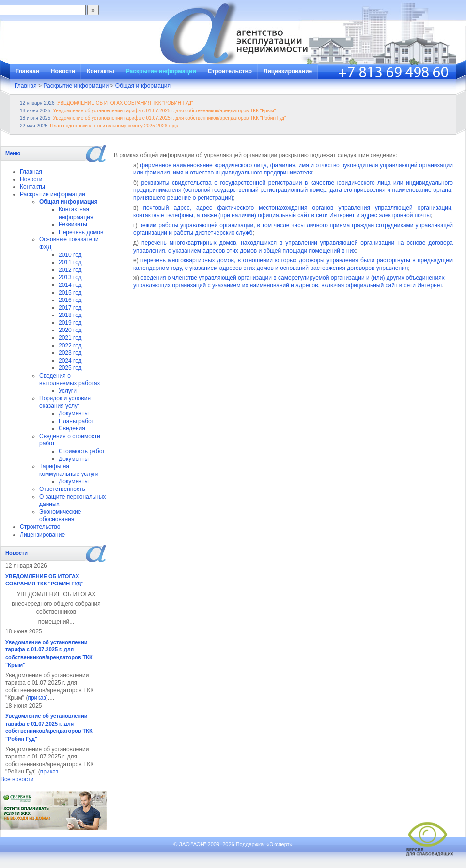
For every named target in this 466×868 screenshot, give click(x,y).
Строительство (230, 71)
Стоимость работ (82, 451)
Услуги (68, 391)
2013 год (70, 277)
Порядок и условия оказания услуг (65, 402)
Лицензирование (288, 71)
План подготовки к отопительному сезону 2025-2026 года (114, 126)
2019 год (70, 323)
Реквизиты (73, 224)
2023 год (70, 353)
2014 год (70, 285)
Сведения (72, 428)
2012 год (70, 270)
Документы (74, 413)
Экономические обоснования (60, 516)
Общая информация (143, 86)
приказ (37, 698)
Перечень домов (81, 232)
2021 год (70, 338)
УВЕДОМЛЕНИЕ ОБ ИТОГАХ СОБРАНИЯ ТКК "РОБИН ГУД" (125, 103)
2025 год (70, 368)
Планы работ (76, 421)
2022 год (70, 346)
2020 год (70, 330)
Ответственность (62, 489)
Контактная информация (76, 213)
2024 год (70, 361)
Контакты (101, 71)
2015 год (70, 293)
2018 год (70, 315)
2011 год (70, 262)
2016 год (70, 300)
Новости (63, 71)
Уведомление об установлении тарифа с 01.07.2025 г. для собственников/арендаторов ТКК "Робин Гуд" (170, 118)
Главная (27, 71)
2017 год (70, 308)
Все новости (17, 779)
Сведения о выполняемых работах (70, 379)
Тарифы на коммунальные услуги (69, 470)
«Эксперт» (280, 844)
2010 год (70, 255)
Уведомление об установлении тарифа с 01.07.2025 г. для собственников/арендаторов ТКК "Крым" (165, 111)
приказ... (52, 772)
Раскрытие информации (161, 71)
